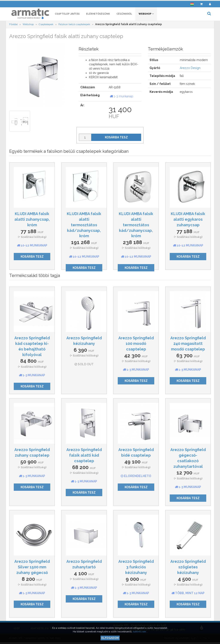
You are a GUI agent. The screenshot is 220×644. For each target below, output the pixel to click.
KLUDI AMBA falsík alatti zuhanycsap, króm (32, 220)
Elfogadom (110, 638)
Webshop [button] (146, 15)
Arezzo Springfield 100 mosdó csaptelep (136, 344)
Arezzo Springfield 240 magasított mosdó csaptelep (188, 344)
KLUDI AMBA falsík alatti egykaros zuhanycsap (188, 220)
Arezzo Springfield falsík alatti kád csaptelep (84, 456)
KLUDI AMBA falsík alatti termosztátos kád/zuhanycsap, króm (84, 226)
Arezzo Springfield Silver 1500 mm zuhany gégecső (32, 568)
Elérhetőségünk (98, 15)
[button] (192, 3)
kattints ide (140, 632)
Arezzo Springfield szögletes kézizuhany (188, 568)
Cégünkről (124, 15)
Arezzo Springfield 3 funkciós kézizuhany (136, 568)
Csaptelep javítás (67, 15)
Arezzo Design (190, 69)
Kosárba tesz (116, 138)
